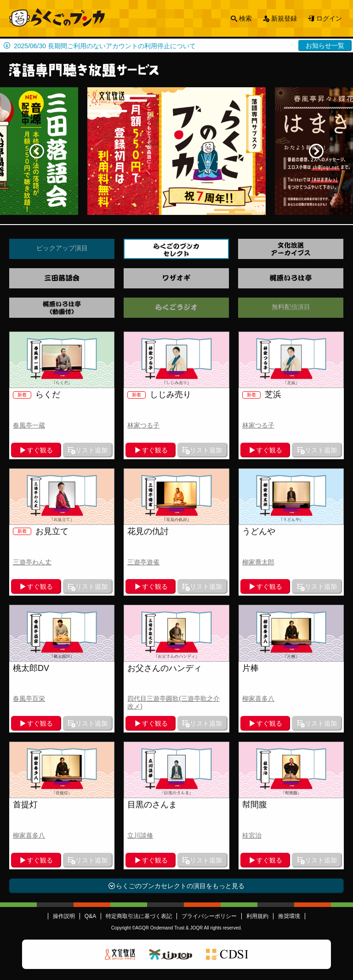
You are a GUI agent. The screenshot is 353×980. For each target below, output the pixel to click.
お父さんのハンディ (165, 668)
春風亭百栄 (29, 698)
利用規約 (257, 916)
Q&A (90, 916)
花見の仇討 (148, 531)
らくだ (37, 394)
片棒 (251, 668)
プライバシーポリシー (209, 916)
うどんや (259, 531)
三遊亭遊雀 (143, 562)
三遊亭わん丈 (32, 562)
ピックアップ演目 (62, 248)
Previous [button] (37, 151)
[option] (176, 151)
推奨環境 (289, 916)
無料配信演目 (291, 307)
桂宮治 (252, 835)
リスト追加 (91, 450)
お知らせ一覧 (325, 45)
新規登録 (284, 18)
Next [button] (316, 151)
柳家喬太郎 (258, 562)
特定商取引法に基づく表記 (139, 916)
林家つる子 (143, 425)
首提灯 (25, 805)
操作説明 (64, 916)
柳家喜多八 (258, 698)
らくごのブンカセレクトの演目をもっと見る (180, 886)
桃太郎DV (31, 668)
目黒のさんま (152, 805)
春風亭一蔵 (29, 425)
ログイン (329, 18)
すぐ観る (40, 450)
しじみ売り (159, 394)
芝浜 (262, 394)
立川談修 (140, 835)
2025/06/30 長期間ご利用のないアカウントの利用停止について (105, 46)
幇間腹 (255, 805)
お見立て (41, 531)
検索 (245, 18)
